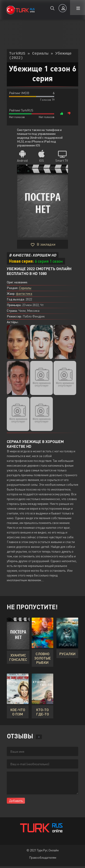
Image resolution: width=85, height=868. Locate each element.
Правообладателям (43, 859)
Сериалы (25, 290)
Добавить (16, 802)
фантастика (24, 295)
